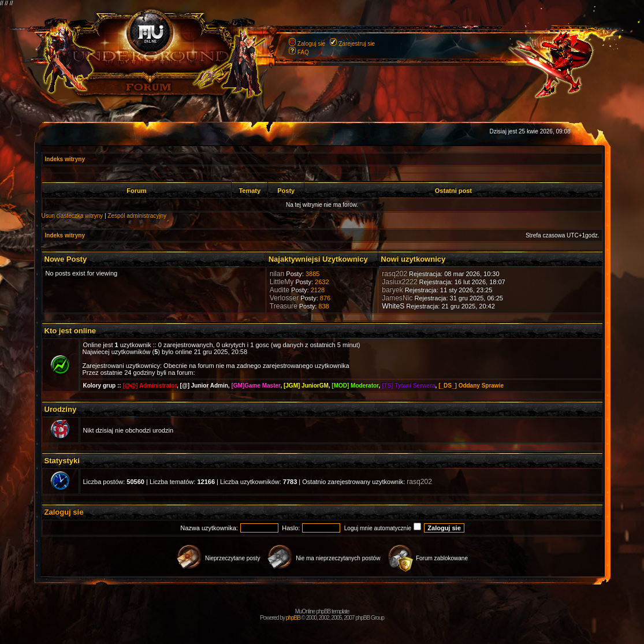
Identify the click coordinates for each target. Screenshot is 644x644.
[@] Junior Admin (204, 386)
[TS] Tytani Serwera (409, 386)
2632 (322, 282)
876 (325, 298)
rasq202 (394, 274)
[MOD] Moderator (355, 386)
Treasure (284, 306)
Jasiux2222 (399, 282)
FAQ (303, 52)
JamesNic (397, 298)
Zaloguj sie (311, 44)
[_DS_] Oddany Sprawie (471, 386)
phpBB (293, 618)
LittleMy (282, 282)
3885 (312, 274)
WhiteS (393, 306)
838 (323, 306)
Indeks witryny (65, 159)
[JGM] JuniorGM (306, 386)
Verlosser (284, 298)
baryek (392, 290)
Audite (280, 290)
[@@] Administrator (150, 386)
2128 (318, 290)
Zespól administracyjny (137, 216)
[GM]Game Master (256, 386)
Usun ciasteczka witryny (72, 216)
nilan (277, 274)
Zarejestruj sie (357, 44)
